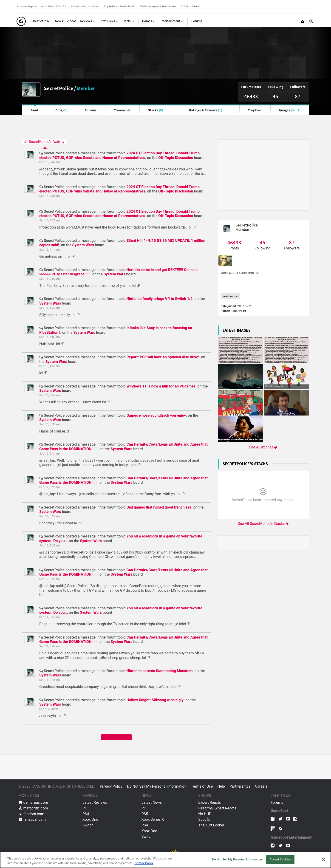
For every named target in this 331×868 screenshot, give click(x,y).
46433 (251, 96)
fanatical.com (32, 819)
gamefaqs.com (33, 802)
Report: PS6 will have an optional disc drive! (163, 357)
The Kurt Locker (211, 825)
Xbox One (90, 819)
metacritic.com (33, 808)
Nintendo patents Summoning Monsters (160, 671)
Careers (261, 786)
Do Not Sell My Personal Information (157, 786)
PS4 (86, 814)
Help (221, 786)
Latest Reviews (95, 802)
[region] (165, 860)
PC (85, 808)
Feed (34, 110)
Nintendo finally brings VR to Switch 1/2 (160, 299)
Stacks (156, 110)
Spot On (205, 819)
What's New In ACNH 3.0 (53, 7)
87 (298, 96)
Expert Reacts (209, 802)
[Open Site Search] (311, 21)
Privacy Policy (111, 786)
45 (275, 96)
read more (230, 296)
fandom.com (31, 814)
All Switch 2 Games (191, 7)
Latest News (152, 802)
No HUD (205, 814)
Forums (91, 110)
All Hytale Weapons (26, 7)
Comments (122, 110)
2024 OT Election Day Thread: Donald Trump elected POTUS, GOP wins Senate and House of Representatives (119, 155)
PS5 (145, 814)
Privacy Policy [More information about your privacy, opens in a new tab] (144, 863)
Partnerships (240, 786)
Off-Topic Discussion (176, 158)
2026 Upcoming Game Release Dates (157, 7)
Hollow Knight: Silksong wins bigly (155, 700)
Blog (61, 110)
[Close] (324, 860)
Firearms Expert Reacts (217, 808)
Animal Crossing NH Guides (85, 7)
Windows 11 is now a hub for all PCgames (161, 386)
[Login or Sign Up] (303, 21)
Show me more (116, 737)
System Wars (83, 245)
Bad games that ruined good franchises (159, 507)
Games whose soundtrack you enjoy (156, 415)
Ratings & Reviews (206, 110)
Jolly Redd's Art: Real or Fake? (119, 7)
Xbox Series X (153, 819)
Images (290, 110)
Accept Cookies (280, 859)
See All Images (263, 447)
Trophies (255, 110)
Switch (88, 825)
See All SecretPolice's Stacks (263, 524)
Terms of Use (202, 786)
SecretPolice (59, 88)
